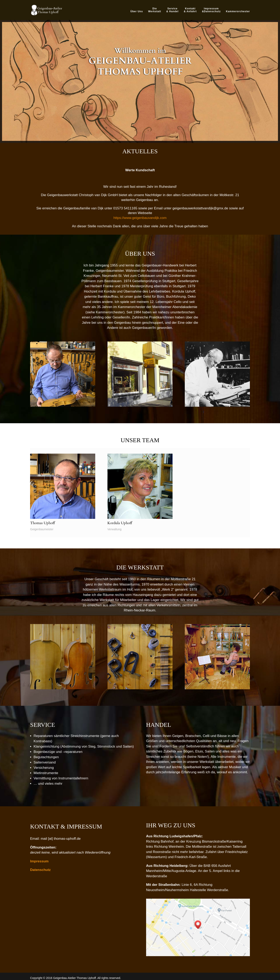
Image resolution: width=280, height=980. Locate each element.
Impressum (39, 861)
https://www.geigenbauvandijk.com (140, 218)
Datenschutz (40, 870)
